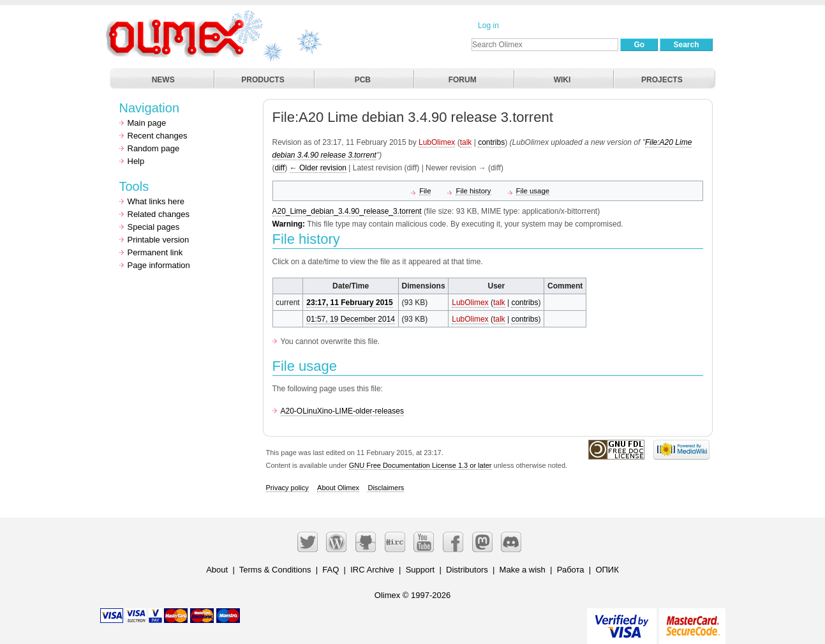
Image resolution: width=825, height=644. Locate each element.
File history (473, 191)
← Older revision (318, 168)
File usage (533, 191)
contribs (491, 142)
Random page (154, 148)
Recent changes (158, 136)
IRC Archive (372, 570)
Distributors (467, 570)
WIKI (562, 80)
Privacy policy (287, 488)
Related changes (159, 214)
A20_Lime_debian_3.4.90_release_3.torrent (347, 211)
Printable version (159, 240)
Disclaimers (386, 488)
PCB (363, 80)
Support (420, 570)
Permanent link (155, 252)
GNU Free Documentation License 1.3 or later (420, 465)
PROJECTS (662, 80)
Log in (488, 26)
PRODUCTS (263, 80)
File (425, 191)
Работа (571, 570)
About (217, 570)
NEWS (163, 80)
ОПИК (607, 570)
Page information (159, 265)
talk (466, 142)
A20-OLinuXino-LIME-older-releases (342, 411)
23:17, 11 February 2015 (349, 303)
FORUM (463, 80)
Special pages (154, 227)
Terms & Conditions (275, 570)
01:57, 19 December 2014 (351, 319)
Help (136, 161)
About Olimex (338, 488)
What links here (156, 201)
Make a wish (523, 570)
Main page (147, 123)
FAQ (331, 570)
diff (280, 168)
